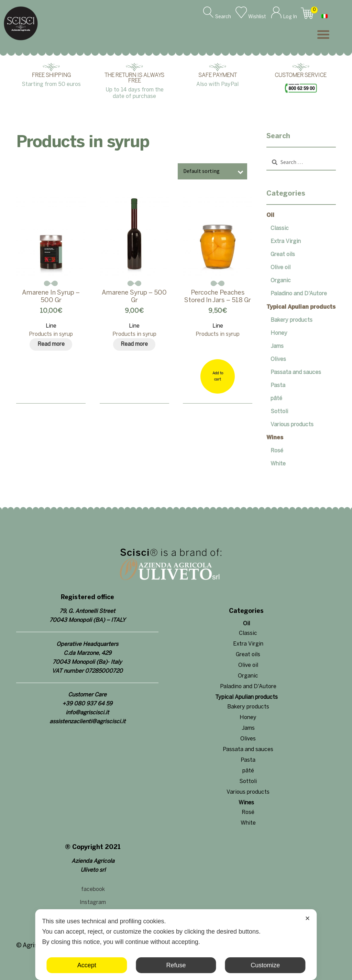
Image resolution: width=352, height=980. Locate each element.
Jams (277, 346)
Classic (280, 228)
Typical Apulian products (301, 307)
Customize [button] (265, 965)
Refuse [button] (176, 965)
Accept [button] (87, 965)
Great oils (283, 255)
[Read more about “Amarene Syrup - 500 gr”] (134, 344)
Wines (275, 438)
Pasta (278, 386)
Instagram (93, 902)
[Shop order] (212, 171)
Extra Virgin (286, 241)
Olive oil (280, 268)
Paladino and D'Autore (299, 294)
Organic (281, 281)
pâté (276, 399)
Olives (278, 359)
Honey (279, 333)
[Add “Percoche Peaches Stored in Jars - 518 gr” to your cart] (218, 376)
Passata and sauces (296, 372)
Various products (292, 425)
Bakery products (291, 320)
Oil (270, 215)
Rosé (277, 451)
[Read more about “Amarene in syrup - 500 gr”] (51, 344)
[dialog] (176, 945)
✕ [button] (307, 918)
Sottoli (279, 412)
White (278, 464)
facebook (93, 889)
